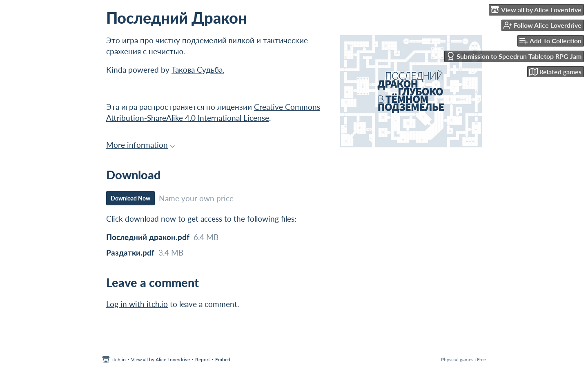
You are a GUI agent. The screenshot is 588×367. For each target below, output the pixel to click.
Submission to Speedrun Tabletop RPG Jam (514, 56)
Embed (223, 359)
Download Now (130, 198)
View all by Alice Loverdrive (160, 359)
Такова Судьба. (198, 70)
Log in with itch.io (137, 304)
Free (481, 359)
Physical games (457, 359)
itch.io (119, 359)
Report (203, 359)
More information (140, 145)
